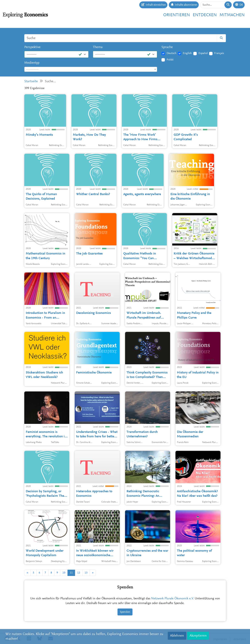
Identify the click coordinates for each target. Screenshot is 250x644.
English (187, 53)
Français (219, 53)
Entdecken (205, 15)
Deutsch (172, 53)
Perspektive (32, 47)
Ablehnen (177, 636)
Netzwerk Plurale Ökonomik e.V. (173, 599)
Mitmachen (232, 15)
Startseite (31, 81)
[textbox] (91, 69)
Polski (170, 60)
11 (71, 573)
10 (64, 573)
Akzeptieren (198, 636)
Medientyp (32, 63)
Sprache (167, 47)
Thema (98, 47)
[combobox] (91, 69)
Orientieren (177, 15)
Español (203, 53)
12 (79, 573)
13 (86, 573)
